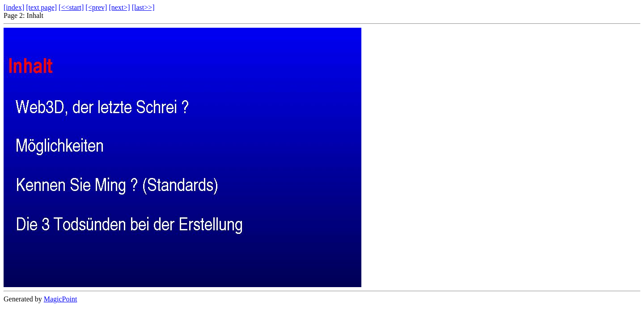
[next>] (119, 7)
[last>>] (143, 7)
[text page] (41, 7)
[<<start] (71, 7)
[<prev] (96, 7)
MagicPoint (61, 299)
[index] (14, 7)
